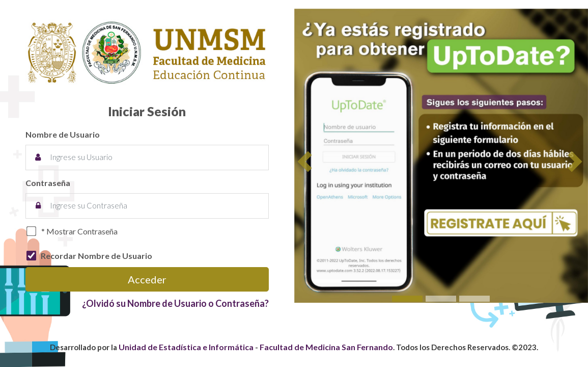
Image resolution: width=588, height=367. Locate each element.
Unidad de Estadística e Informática (186, 347)
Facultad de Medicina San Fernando (326, 347)
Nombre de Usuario (63, 134)
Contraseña (48, 183)
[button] (306, 162)
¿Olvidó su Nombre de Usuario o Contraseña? (175, 303)
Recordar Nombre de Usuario (96, 256)
